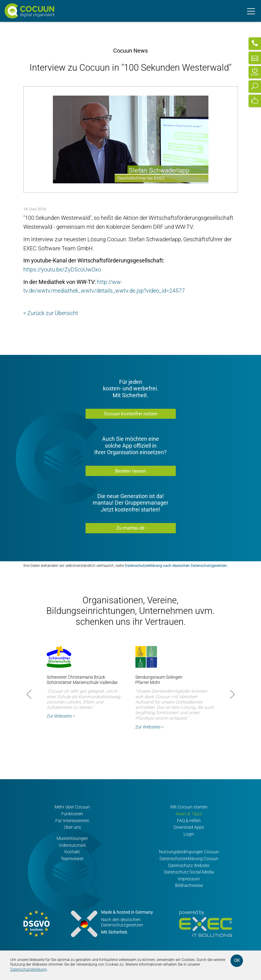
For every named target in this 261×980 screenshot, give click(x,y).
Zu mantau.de (130, 528)
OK (237, 960)
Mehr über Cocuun (72, 807)
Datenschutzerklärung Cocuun (189, 859)
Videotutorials (72, 845)
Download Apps (189, 827)
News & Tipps (189, 814)
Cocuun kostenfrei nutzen (130, 414)
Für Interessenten (72, 821)
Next (231, 694)
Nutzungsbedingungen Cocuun (189, 852)
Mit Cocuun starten (189, 807)
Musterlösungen (72, 839)
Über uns (72, 827)
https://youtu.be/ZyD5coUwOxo (62, 269)
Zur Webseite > (61, 716)
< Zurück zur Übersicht (51, 313)
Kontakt (72, 852)
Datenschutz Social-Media (189, 872)
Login (189, 834)
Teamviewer (72, 859)
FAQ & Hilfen (189, 821)
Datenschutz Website (189, 866)
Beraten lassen (130, 471)
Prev (30, 694)
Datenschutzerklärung (28, 969)
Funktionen (72, 814)
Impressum (189, 879)
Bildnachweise (189, 886)
